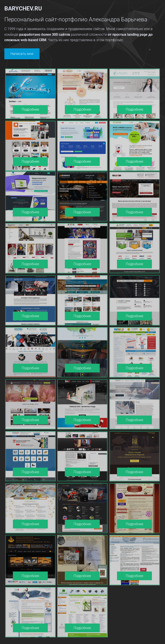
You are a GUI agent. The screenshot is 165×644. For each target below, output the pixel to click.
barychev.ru (23, 8)
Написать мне (22, 54)
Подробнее (30, 109)
